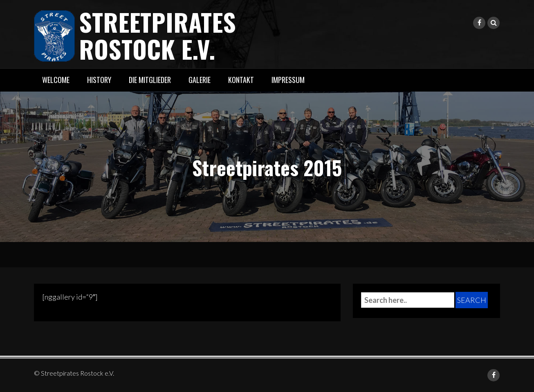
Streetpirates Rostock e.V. (157, 35)
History (99, 80)
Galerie (200, 80)
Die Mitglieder (150, 80)
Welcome (56, 80)
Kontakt (241, 80)
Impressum (288, 80)
